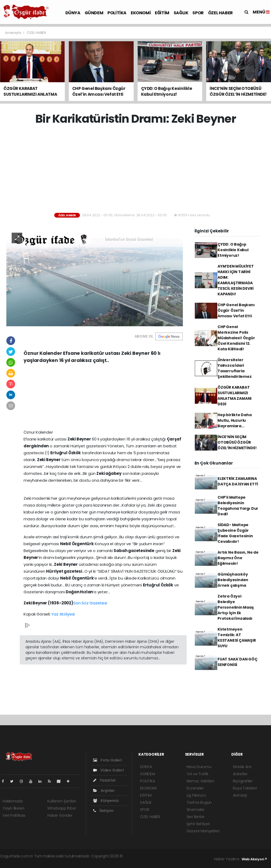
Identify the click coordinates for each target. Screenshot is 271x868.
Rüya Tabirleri (245, 788)
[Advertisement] (137, 169)
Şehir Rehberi (198, 824)
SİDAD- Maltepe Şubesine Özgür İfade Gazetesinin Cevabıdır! (235, 533)
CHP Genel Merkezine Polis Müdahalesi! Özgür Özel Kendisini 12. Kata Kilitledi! (236, 338)
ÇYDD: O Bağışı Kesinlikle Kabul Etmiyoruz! (233, 250)
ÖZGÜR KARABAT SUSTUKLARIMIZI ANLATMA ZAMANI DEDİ (234, 396)
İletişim (103, 811)
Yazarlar (104, 780)
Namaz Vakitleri (200, 781)
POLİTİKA (117, 13)
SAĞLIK (181, 13)
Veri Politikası (14, 815)
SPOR (198, 13)
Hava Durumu (199, 767)
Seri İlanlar (196, 817)
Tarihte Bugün (199, 802)
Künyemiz (106, 801)
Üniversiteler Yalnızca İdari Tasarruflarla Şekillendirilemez (235, 368)
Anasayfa (13, 33)
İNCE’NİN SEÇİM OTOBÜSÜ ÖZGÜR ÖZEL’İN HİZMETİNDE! (237, 442)
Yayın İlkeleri (13, 808)
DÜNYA (73, 13)
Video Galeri (108, 770)
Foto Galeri (108, 760)
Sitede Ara (242, 767)
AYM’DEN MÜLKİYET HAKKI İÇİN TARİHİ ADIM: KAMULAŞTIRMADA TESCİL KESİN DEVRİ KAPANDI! (236, 280)
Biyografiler (243, 781)
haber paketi (161, 856)
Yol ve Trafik (198, 774)
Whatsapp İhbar (62, 808)
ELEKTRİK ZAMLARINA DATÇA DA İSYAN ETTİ (238, 481)
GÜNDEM (94, 13)
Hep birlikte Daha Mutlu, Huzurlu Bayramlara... (235, 420)
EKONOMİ (141, 13)
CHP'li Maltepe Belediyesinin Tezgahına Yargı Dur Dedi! (238, 506)
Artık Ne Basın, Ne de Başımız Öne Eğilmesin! (238, 558)
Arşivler (104, 791)
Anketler (240, 774)
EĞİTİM (162, 13)
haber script (24, 862)
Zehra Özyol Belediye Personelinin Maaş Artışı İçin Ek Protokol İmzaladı (236, 607)
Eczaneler (195, 788)
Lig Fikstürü (196, 795)
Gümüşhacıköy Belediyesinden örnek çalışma (233, 580)
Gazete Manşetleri (203, 831)
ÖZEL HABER (220, 13)
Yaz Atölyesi (63, 614)
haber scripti (185, 856)
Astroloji (240, 795)
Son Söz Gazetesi (90, 603)
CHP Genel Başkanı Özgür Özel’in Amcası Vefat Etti (236, 310)
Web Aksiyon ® (254, 859)
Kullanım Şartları (62, 801)
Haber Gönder (60, 815)
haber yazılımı (136, 856)
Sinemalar (196, 810)
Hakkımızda (13, 801)
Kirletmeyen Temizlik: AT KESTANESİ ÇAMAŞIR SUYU (237, 638)
